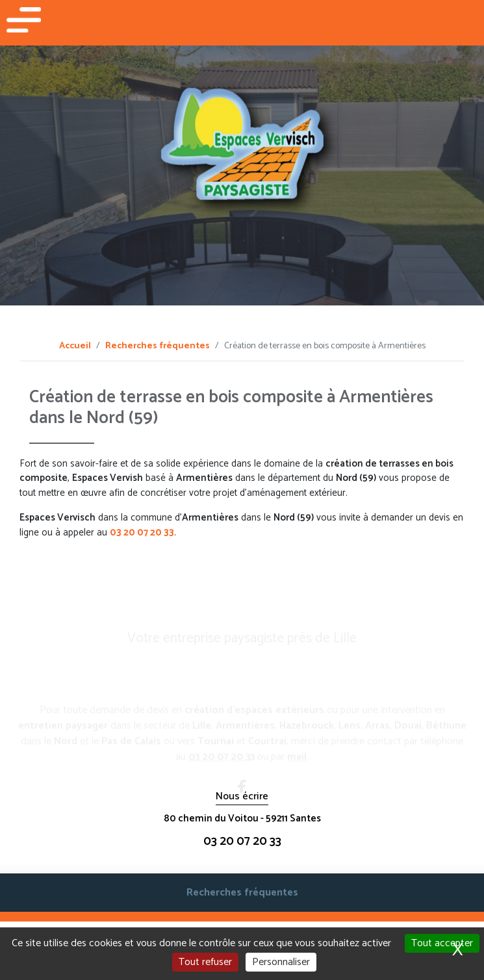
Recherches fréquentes (158, 346)
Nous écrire (242, 797)
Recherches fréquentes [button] (242, 893)
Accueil (75, 346)
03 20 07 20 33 (142, 533)
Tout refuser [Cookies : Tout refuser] (205, 962)
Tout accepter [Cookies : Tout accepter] (442, 943)
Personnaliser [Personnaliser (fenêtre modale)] (281, 962)
